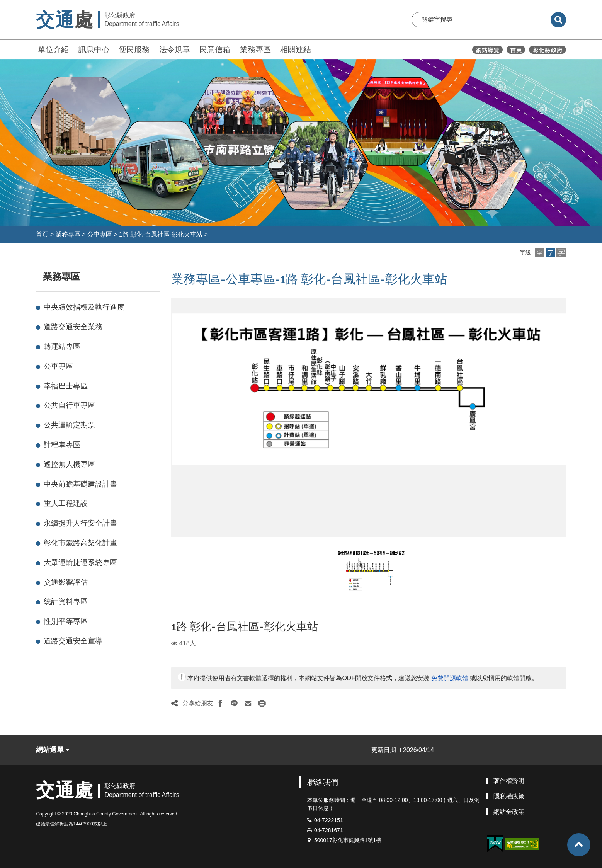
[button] (540, 253)
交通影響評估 (66, 582)
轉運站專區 (62, 346)
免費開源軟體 (450, 678)
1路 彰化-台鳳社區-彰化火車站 (161, 234)
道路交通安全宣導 (73, 641)
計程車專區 (62, 445)
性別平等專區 (66, 621)
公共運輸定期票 (69, 425)
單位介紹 (53, 49)
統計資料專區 (66, 602)
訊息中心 (94, 49)
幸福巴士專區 (66, 386)
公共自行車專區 (69, 405)
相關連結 (296, 49)
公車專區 (100, 234)
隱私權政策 (509, 796)
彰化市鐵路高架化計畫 (80, 543)
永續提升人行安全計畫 (80, 523)
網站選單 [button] (53, 750)
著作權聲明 (509, 781)
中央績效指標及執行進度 (84, 307)
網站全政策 (509, 812)
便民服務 (134, 49)
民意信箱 (215, 49)
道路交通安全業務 (73, 327)
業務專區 (255, 49)
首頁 (42, 234)
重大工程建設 (66, 503)
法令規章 (175, 49)
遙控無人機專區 (69, 464)
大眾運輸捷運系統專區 (80, 562)
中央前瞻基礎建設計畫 (80, 484)
